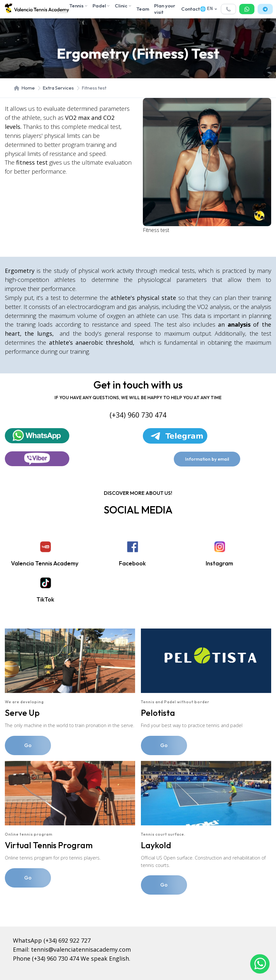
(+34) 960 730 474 (55, 958)
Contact (191, 9)
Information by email (207, 459)
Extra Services (58, 88)
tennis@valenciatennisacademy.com (81, 949)
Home (24, 88)
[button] (228, 9)
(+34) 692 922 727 (67, 940)
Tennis (79, 6)
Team (143, 9)
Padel (101, 6)
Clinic (123, 6)
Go (28, 745)
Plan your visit (165, 9)
